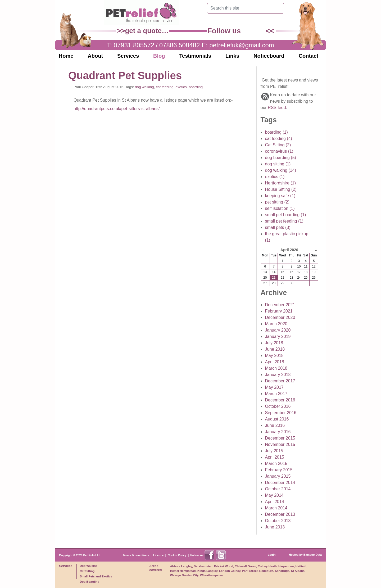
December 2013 (280, 514)
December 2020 (280, 317)
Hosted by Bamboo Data (305, 555)
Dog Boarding (89, 582)
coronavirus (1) (279, 151)
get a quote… (147, 31)
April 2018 (275, 362)
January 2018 (278, 375)
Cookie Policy (177, 555)
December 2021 (280, 305)
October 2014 (278, 489)
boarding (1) (276, 132)
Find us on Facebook (248, 31)
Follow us (197, 555)
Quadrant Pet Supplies (125, 75)
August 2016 (277, 419)
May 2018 (274, 356)
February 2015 (279, 470)
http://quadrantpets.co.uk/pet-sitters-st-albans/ (117, 109)
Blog (159, 56)
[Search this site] (241, 8)
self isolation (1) (280, 208)
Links (232, 56)
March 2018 (276, 368)
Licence (158, 555)
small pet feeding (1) (284, 221)
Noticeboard (269, 56)
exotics (181, 87)
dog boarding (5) (281, 158)
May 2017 (274, 387)
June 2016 (275, 425)
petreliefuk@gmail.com (242, 45)
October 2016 (278, 406)
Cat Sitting (87, 571)
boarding (196, 87)
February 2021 (279, 311)
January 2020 (278, 330)
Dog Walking (89, 566)
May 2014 (274, 495)
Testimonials (195, 56)
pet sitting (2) (277, 202)
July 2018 (274, 343)
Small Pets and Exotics (96, 576)
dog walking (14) (281, 170)
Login (272, 555)
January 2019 (278, 336)
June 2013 (275, 527)
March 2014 (276, 508)
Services (128, 56)
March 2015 (276, 463)
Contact (309, 56)
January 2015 (278, 476)
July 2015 (274, 451)
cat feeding (165, 87)
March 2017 (276, 394)
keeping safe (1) (280, 196)
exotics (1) (275, 177)
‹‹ (263, 250)
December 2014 (280, 483)
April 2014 (275, 502)
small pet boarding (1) (286, 215)
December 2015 (280, 438)
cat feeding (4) (279, 139)
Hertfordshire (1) (280, 183)
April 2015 (275, 457)
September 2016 (281, 413)
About (95, 56)
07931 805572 (134, 45)
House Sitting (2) (281, 189)
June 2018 (275, 349)
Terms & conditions (136, 555)
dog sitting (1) (278, 164)
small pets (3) (278, 227)
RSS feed (277, 108)
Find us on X (260, 31)
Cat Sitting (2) (278, 145)
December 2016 (280, 400)
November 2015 (280, 444)
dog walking (144, 87)
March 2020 (276, 324)
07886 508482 (180, 45)
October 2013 (278, 521)
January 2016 (278, 432)
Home (66, 56)
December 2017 (280, 381)
